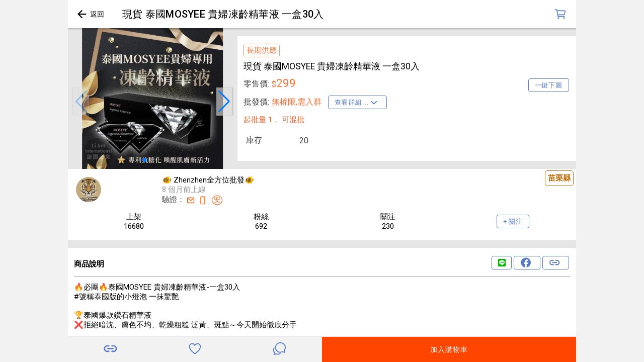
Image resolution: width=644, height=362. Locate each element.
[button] (81, 102)
